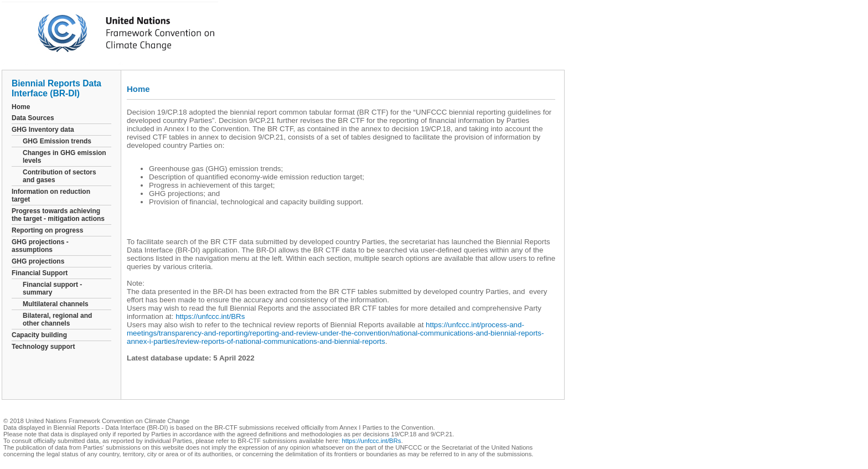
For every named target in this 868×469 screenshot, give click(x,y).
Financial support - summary (52, 288)
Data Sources (33, 118)
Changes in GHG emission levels (64, 157)
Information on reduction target (51, 195)
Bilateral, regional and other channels (57, 319)
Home (21, 107)
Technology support (43, 347)
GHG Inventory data (43, 130)
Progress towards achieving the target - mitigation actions (58, 215)
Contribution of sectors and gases (60, 176)
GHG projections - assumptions (40, 246)
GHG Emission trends (57, 141)
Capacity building (39, 335)
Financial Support (40, 273)
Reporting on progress (47, 230)
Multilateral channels (56, 304)
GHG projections (38, 261)
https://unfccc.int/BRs (210, 316)
